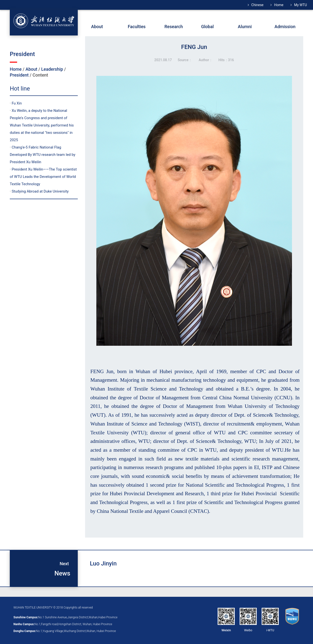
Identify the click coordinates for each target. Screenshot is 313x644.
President (19, 75)
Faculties (137, 27)
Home (279, 5)
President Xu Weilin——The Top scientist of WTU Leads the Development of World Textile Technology (43, 177)
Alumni (245, 27)
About (31, 69)
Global (207, 27)
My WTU (301, 5)
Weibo (248, 630)
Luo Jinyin (103, 563)
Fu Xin (17, 103)
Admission (285, 27)
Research (174, 27)
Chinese (257, 5)
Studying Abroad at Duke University (40, 191)
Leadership (52, 69)
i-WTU (270, 630)
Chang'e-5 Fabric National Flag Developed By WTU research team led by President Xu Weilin (43, 155)
